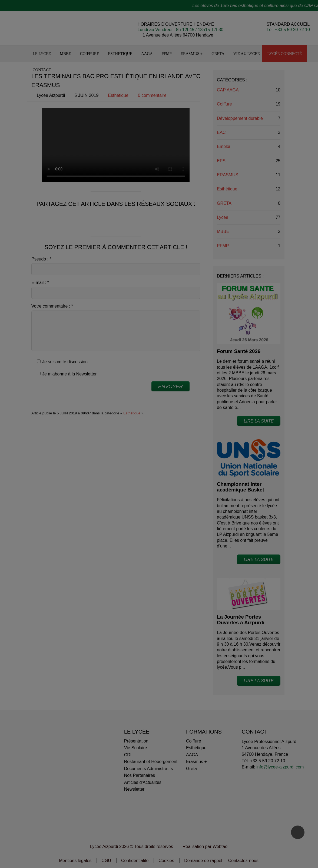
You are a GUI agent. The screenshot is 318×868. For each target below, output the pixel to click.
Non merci (121, 429)
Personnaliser (159, 429)
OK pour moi (197, 429)
